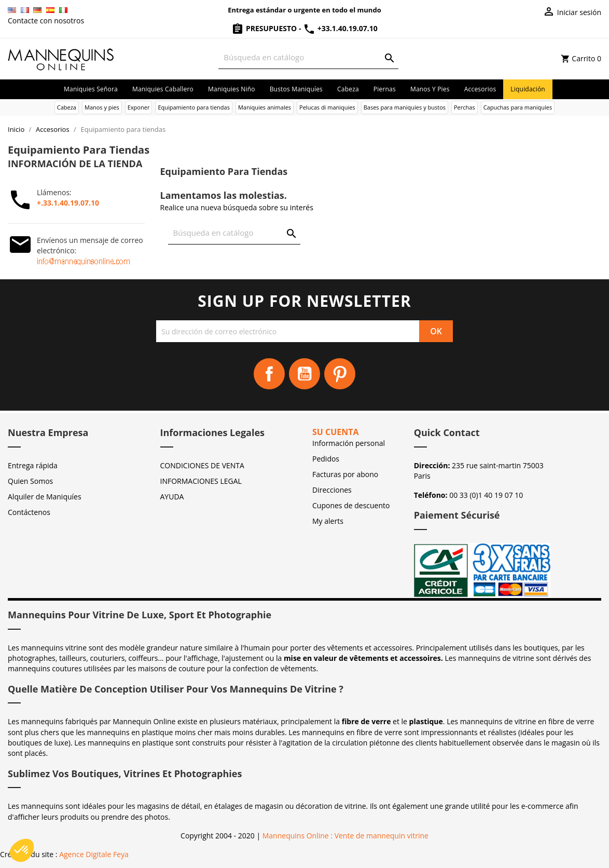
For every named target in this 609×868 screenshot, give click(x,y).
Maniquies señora (91, 89)
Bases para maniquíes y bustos (405, 107)
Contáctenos (29, 512)
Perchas (465, 107)
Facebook (269, 374)
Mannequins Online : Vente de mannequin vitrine (345, 836)
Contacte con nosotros (46, 21)
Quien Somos (30, 481)
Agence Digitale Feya (94, 854)
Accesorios (480, 89)
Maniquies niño (232, 89)
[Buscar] (308, 57)
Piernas (385, 89)
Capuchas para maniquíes (518, 107)
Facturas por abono (345, 474)
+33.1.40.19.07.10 (340, 28)
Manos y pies (430, 89)
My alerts (328, 521)
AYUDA (172, 497)
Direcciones (332, 490)
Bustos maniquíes (296, 89)
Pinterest (340, 374)
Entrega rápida (33, 465)
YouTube (304, 374)
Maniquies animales (265, 107)
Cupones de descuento (351, 505)
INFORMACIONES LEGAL (201, 481)
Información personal (349, 443)
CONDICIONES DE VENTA (202, 465)
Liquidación (528, 89)
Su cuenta (336, 432)
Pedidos (326, 459)
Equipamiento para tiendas (194, 107)
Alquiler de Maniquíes (45, 497)
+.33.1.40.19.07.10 (68, 203)
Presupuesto (265, 28)
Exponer (139, 107)
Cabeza (348, 89)
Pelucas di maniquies (327, 107)
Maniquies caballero (163, 89)
